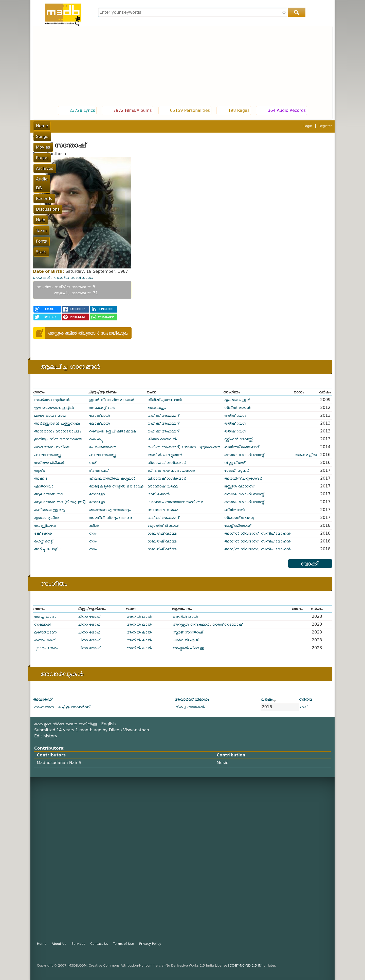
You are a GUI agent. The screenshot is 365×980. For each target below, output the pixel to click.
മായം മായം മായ (50, 415)
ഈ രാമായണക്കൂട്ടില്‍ (54, 407)
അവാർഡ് (43, 699)
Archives (120, 126)
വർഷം (268, 699)
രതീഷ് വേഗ (235, 415)
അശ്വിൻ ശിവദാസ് (241, 533)
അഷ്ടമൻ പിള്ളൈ (189, 648)
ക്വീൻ (94, 525)
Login (308, 126)
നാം (93, 533)
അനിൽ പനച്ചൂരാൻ (165, 455)
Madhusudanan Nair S (59, 763)
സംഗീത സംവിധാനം (74, 277)
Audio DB (144, 126)
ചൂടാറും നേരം (46, 648)
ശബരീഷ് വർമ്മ (162, 533)
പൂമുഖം (39, 135)
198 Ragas (239, 110)
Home (42, 126)
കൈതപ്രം (157, 407)
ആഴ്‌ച (40, 470)
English (108, 724)
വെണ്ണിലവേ (45, 525)
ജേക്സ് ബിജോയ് (238, 525)
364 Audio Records (287, 110)
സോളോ (97, 494)
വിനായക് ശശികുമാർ (167, 462)
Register (325, 126)
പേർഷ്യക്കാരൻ (103, 447)
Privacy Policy (150, 944)
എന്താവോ (44, 486)
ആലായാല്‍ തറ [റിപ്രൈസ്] (60, 502)
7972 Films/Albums (133, 110)
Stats (266, 126)
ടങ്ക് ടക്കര (43, 533)
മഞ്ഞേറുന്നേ (46, 632)
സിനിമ (306, 699)
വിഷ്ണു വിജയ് (235, 462)
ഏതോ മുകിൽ (47, 518)
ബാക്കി (310, 564)
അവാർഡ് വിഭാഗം (192, 699)
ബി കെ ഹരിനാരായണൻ (171, 470)
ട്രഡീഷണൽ (159, 494)
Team (232, 126)
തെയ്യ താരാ (45, 616)
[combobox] (201, 12)
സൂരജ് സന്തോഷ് (227, 624)
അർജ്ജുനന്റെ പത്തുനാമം (57, 423)
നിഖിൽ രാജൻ (238, 407)
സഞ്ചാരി (42, 624)
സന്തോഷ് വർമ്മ (163, 486)
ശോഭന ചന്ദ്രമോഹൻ (201, 447)
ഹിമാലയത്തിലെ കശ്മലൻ (112, 478)
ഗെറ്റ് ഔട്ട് (43, 541)
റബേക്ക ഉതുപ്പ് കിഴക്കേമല (113, 431)
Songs (60, 126)
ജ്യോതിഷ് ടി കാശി (163, 525)
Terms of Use (124, 944)
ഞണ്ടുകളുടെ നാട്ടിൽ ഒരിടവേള (116, 486)
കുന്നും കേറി (45, 640)
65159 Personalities (190, 110)
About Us (59, 944)
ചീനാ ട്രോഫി (90, 616)
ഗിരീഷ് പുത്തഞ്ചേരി (165, 400)
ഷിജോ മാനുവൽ (162, 439)
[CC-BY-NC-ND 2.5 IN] (245, 965)
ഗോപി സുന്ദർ (237, 470)
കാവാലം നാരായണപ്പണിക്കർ (175, 502)
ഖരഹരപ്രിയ (306, 455)
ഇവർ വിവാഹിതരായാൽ (112, 400)
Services (78, 944)
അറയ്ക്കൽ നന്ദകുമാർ (191, 624)
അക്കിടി (41, 478)
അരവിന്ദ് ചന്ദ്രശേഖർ (243, 478)
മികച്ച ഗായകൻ (190, 707)
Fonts (249, 126)
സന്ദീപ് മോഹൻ (276, 533)
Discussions (193, 126)
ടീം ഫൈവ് (99, 470)
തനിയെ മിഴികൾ (49, 462)
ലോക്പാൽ (100, 415)
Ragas (99, 126)
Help (216, 126)
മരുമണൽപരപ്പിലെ (52, 447)
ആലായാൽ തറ (49, 494)
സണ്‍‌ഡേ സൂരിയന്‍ (52, 400)
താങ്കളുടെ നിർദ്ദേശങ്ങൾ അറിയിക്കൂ (66, 724)
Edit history (46, 736)
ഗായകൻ (42, 277)
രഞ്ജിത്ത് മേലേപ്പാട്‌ (242, 447)
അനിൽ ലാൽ (139, 616)
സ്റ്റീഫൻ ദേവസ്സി (239, 439)
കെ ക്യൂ (96, 439)
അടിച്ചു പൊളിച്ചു (48, 549)
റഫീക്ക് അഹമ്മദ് (163, 415)
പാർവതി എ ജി (186, 640)
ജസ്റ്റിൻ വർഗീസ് (239, 486)
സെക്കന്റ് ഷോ (102, 407)
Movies (80, 126)
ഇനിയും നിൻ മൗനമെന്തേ (58, 439)
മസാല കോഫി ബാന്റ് (244, 455)
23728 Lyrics (82, 110)
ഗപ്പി (93, 462)
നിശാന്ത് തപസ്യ (239, 518)
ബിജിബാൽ (235, 510)
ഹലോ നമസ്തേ (48, 455)
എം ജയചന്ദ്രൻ (237, 400)
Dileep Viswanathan (129, 730)
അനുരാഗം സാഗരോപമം (58, 431)
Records (167, 126)
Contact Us (99, 944)
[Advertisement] (182, 67)
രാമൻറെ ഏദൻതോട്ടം (110, 510)
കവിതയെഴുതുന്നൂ (50, 510)
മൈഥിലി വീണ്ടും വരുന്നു (111, 518)
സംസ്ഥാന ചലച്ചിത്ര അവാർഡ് (62, 707)
